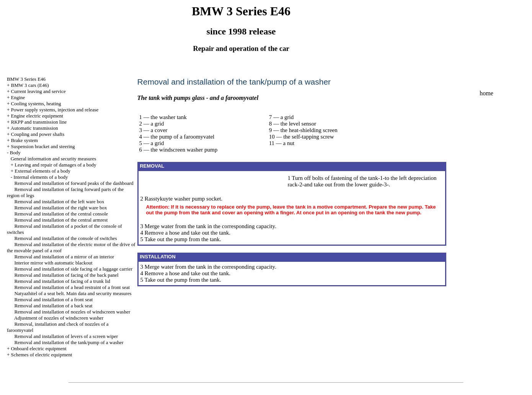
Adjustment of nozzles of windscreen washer (59, 318)
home (486, 93)
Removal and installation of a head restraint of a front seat (72, 287)
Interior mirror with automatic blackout (53, 263)
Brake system (24, 140)
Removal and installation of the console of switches (65, 238)
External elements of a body (42, 171)
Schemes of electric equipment (41, 355)
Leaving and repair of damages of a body (55, 165)
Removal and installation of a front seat (53, 300)
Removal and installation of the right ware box (60, 208)
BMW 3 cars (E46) (30, 85)
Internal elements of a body (41, 177)
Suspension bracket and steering (43, 146)
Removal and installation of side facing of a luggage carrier (73, 269)
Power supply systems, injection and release (55, 110)
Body (15, 153)
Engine (18, 97)
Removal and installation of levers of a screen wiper (66, 336)
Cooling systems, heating (36, 104)
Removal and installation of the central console (61, 214)
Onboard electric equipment (38, 348)
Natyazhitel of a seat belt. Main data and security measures (73, 293)
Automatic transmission (34, 128)
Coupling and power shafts (38, 134)
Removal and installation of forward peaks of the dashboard (74, 183)
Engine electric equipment (37, 116)
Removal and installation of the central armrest (61, 220)
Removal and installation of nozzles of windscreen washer (72, 312)
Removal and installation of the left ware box (59, 202)
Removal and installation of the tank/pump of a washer (69, 342)
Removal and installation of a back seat (53, 306)
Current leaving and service (38, 91)
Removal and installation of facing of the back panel (66, 275)
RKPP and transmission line (39, 122)
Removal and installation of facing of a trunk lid (62, 281)
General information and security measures (54, 159)
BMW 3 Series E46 (26, 79)
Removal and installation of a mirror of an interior (64, 257)
